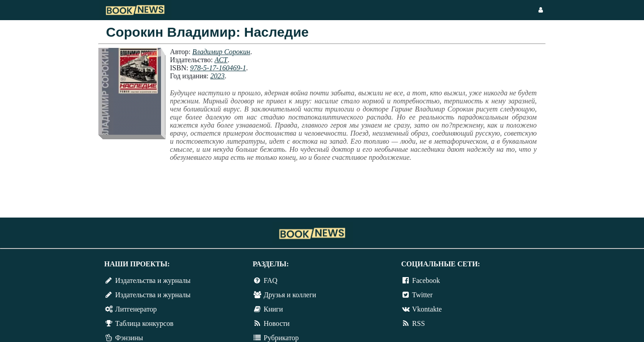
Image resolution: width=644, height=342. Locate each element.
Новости (277, 323)
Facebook (426, 280)
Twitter (422, 295)
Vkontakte (427, 309)
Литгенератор (136, 309)
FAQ (271, 280)
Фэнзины (129, 338)
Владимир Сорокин (221, 52)
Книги (273, 309)
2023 (217, 76)
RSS (419, 323)
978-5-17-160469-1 (218, 68)
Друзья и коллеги (290, 295)
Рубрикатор (281, 338)
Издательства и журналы (153, 280)
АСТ (221, 60)
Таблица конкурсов (144, 323)
